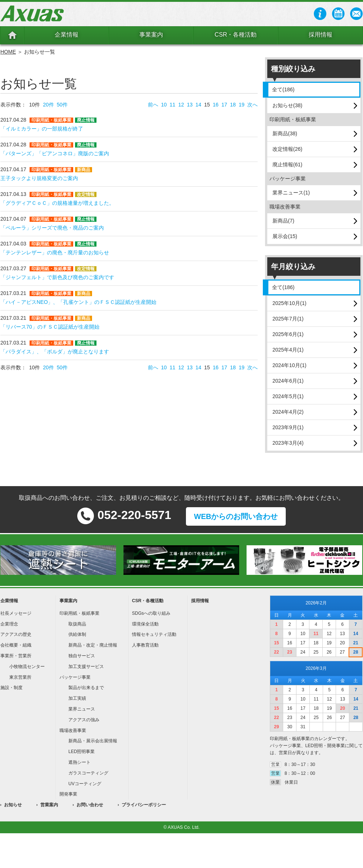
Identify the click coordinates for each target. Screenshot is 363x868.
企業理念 (9, 624)
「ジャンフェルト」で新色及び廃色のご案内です (57, 277)
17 (224, 105)
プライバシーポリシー (144, 805)
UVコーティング (85, 784)
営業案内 (49, 805)
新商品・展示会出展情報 (93, 741)
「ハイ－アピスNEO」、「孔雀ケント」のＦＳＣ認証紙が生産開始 (78, 302)
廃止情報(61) (287, 165)
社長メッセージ (16, 613)
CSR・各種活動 (236, 35)
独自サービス (82, 656)
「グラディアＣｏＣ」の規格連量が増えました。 (57, 203)
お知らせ (13, 805)
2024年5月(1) (288, 396)
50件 (62, 105)
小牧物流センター (27, 667)
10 (164, 105)
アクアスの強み (84, 720)
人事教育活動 (145, 645)
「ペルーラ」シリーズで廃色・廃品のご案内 (52, 228)
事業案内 (151, 35)
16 (216, 105)
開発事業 (68, 794)
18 (233, 105)
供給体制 (77, 634)
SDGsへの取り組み (151, 613)
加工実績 (77, 698)
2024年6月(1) (288, 381)
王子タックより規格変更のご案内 (39, 178)
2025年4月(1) (288, 350)
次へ (252, 105)
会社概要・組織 (16, 645)
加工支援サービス (86, 667)
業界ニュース (82, 709)
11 (173, 105)
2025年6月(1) (288, 334)
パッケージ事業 (75, 677)
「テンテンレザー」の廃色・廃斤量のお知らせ (55, 252)
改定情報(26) (287, 149)
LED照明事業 (82, 752)
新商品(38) (285, 133)
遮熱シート (79, 762)
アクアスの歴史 (16, 634)
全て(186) (283, 89)
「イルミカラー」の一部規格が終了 (42, 129)
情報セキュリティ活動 (154, 634)
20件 (48, 105)
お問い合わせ (90, 805)
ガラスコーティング (88, 773)
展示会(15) (285, 236)
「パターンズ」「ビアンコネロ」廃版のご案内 (55, 153)
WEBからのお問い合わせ (236, 516)
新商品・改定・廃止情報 (93, 645)
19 (242, 105)
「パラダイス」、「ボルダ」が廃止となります (55, 352)
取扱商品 (77, 624)
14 (199, 105)
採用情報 (320, 35)
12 (181, 105)
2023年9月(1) (288, 427)
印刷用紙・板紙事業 (79, 613)
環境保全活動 (145, 624)
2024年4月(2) (288, 412)
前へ (153, 105)
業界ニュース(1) (291, 193)
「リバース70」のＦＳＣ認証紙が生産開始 (50, 327)
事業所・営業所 (16, 656)
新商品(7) (283, 221)
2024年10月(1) (289, 365)
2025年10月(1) (289, 303)
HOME (8, 52)
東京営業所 (20, 677)
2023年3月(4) (288, 443)
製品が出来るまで (86, 688)
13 (190, 105)
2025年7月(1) (288, 319)
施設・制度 (11, 688)
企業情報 (67, 35)
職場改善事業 (73, 730)
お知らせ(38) (287, 105)
